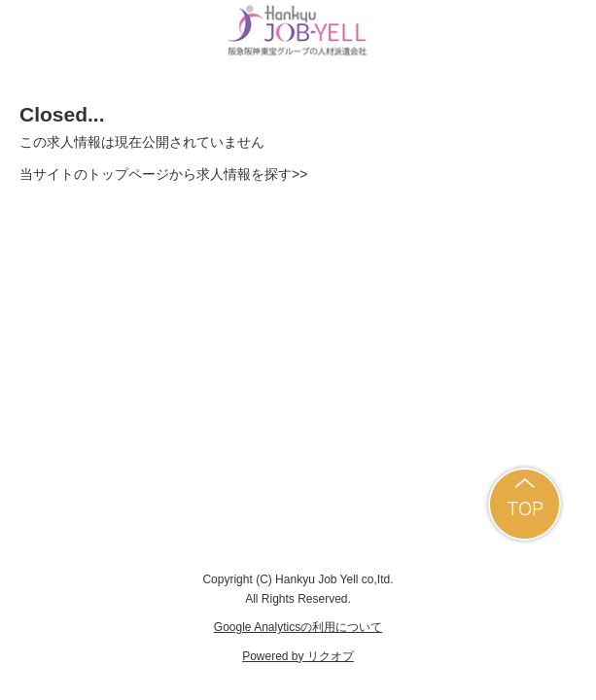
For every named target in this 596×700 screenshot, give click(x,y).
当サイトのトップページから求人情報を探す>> (163, 174)
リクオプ (331, 656)
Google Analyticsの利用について (298, 627)
